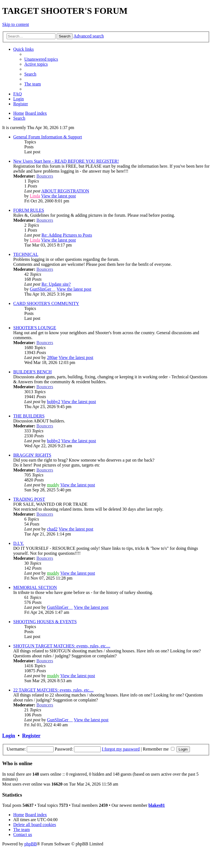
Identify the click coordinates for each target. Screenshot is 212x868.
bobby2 (54, 402)
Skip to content (16, 24)
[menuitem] (41, 59)
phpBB (31, 844)
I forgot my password (121, 749)
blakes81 (157, 805)
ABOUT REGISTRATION (65, 191)
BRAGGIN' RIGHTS (32, 455)
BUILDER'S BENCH (32, 372)
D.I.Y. (18, 543)
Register (31, 736)
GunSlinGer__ (43, 289)
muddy (53, 485)
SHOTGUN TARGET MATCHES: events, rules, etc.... (62, 646)
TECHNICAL (26, 254)
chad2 (52, 529)
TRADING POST (29, 499)
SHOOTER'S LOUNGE (35, 328)
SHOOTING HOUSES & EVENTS (45, 622)
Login (9, 736)
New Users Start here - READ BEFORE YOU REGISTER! (66, 161)
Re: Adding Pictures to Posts (67, 235)
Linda (35, 196)
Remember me (159, 749)
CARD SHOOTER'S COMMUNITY (46, 303)
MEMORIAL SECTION (35, 587)
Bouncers (45, 176)
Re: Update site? (56, 284)
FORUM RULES (29, 210)
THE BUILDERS (29, 416)
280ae (52, 357)
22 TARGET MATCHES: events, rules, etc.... (53, 690)
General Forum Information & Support (48, 137)
